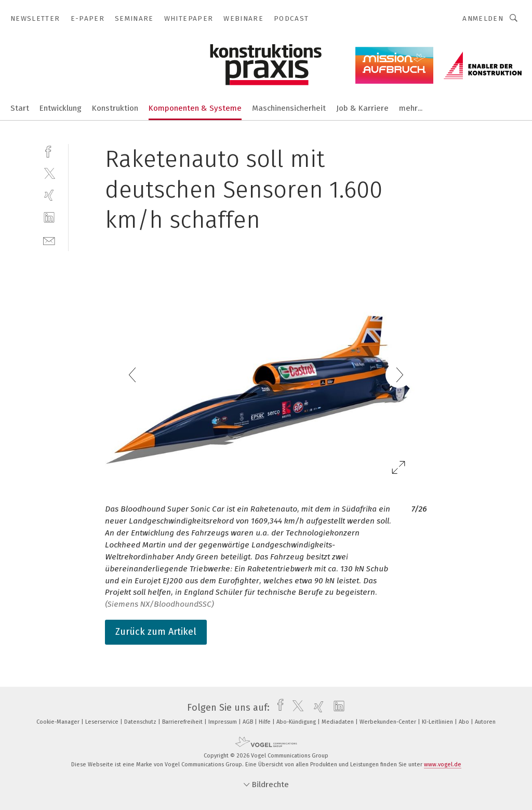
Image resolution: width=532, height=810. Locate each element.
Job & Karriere (362, 108)
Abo (465, 722)
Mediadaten (338, 722)
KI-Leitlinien (438, 722)
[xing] (49, 195)
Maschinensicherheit (289, 108)
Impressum (223, 722)
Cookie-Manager (59, 722)
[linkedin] (49, 218)
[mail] (49, 240)
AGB (249, 722)
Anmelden (483, 18)
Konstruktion (115, 108)
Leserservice (103, 722)
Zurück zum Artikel (156, 632)
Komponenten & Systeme (195, 108)
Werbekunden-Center (389, 722)
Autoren (485, 722)
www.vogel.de (443, 765)
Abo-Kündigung (297, 722)
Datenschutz (141, 722)
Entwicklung (61, 108)
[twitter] (49, 173)
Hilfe (265, 722)
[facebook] (49, 151)
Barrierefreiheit (183, 722)
